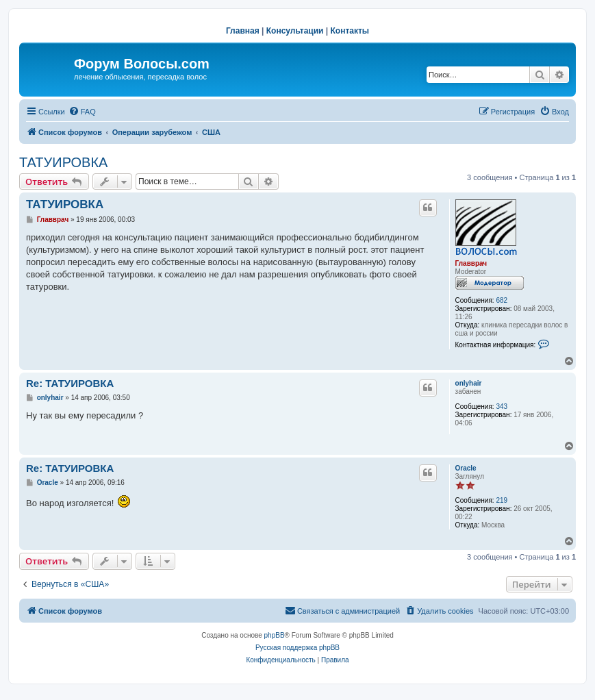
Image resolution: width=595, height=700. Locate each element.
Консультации (295, 31)
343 (502, 407)
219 (502, 500)
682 (502, 300)
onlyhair (469, 383)
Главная (243, 31)
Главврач (471, 263)
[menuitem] (82, 112)
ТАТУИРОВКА (63, 162)
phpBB (275, 635)
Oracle (466, 468)
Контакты (350, 31)
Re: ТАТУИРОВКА (70, 383)
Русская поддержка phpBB (297, 648)
